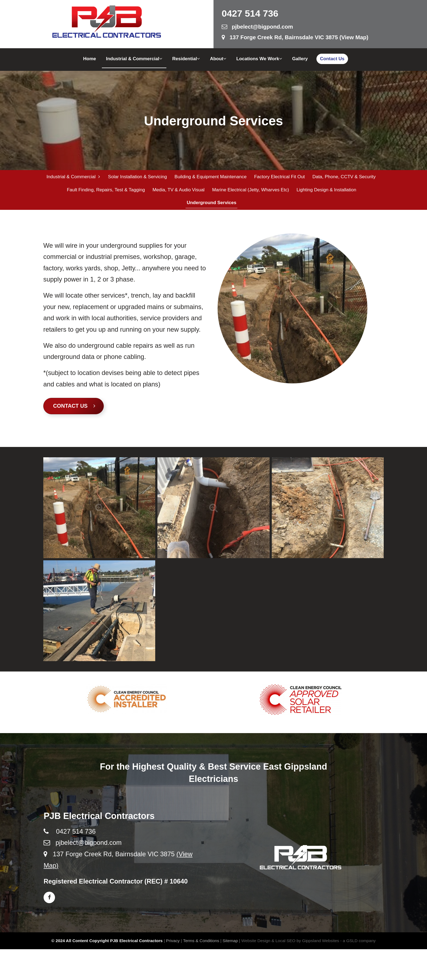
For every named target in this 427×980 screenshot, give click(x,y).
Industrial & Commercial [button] (134, 59)
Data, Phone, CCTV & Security (343, 177)
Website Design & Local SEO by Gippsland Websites (290, 944)
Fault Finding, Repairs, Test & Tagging (106, 191)
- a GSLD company (358, 944)
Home (89, 59)
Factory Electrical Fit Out (279, 177)
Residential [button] (186, 59)
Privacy (173, 944)
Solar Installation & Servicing (137, 177)
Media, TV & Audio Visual (178, 191)
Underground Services (211, 205)
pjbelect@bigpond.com (257, 27)
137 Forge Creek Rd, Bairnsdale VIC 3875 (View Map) (295, 37)
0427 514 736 (250, 13)
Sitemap (230, 944)
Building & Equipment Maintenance (210, 177)
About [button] (218, 59)
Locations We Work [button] (259, 59)
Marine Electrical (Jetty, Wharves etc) (250, 191)
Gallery (300, 59)
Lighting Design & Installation (325, 191)
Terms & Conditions (201, 944)
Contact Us (332, 59)
